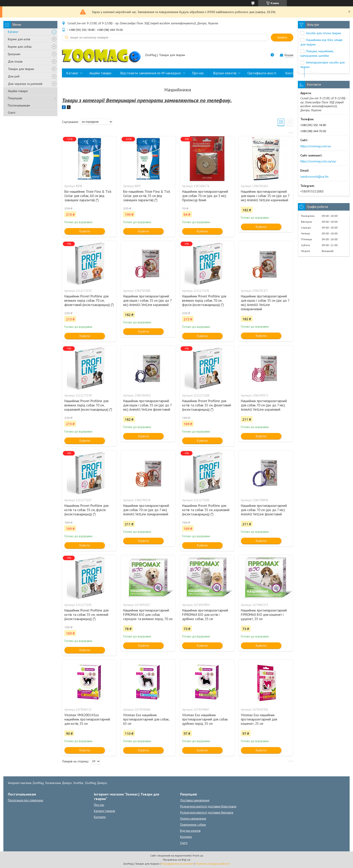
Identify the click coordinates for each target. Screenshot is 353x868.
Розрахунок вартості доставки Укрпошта (207, 812)
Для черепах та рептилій (25, 84)
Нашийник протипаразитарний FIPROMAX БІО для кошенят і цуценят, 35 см (264, 615)
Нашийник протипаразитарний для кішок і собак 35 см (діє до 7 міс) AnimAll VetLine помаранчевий (265, 303)
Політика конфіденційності (213, 864)
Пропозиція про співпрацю (26, 800)
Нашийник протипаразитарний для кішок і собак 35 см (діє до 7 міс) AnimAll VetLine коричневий (265, 196)
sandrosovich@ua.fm (314, 177)
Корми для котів (19, 39)
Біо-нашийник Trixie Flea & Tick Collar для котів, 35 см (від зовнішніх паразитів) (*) (147, 196)
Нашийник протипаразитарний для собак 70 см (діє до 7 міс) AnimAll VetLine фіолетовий (264, 510)
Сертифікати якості (262, 73)
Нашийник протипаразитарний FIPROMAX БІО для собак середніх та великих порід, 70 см (148, 615)
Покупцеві (15, 98)
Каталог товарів (104, 811)
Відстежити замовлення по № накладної (151, 73)
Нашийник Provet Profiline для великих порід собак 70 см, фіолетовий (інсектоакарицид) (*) (89, 300)
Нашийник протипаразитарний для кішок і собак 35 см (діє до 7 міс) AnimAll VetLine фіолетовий (147, 405)
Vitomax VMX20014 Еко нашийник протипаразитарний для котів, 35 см (87, 719)
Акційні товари (18, 91)
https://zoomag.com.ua (316, 146)
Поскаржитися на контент (177, 864)
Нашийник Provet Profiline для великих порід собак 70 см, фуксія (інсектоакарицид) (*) (204, 300)
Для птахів (15, 61)
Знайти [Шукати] (282, 37)
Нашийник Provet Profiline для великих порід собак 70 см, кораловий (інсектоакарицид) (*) (88, 405)
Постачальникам (19, 105)
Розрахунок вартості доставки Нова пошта (208, 806)
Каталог (13, 32)
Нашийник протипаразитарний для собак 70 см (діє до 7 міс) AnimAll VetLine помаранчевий (146, 510)
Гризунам (14, 54)
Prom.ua (198, 856)
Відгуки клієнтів (225, 73)
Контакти (293, 73)
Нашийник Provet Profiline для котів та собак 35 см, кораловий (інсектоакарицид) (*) (206, 510)
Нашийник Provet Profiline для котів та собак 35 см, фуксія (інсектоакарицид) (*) (86, 510)
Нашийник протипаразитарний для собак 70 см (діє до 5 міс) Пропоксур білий (205, 196)
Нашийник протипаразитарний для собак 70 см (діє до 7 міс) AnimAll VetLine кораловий (264, 405)
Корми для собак (20, 47)
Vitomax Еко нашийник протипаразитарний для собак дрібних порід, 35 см (205, 719)
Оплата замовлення (193, 819)
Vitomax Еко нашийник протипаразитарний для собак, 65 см (146, 719)
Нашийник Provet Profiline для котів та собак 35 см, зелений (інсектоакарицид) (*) (86, 615)
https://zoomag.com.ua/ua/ (318, 161)
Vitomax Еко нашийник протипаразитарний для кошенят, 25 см (259, 719)
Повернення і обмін (193, 825)
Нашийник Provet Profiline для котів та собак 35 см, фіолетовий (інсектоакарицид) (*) (207, 405)
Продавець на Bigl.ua (176, 860)
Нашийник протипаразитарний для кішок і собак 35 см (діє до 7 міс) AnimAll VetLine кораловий (147, 300)
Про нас (198, 73)
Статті (12, 113)
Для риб (14, 76)
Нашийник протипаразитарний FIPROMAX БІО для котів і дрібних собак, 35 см (205, 615)
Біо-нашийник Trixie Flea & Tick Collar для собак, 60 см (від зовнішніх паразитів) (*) (88, 196)
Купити (85, 231)
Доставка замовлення (195, 800)
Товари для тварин (21, 69)
